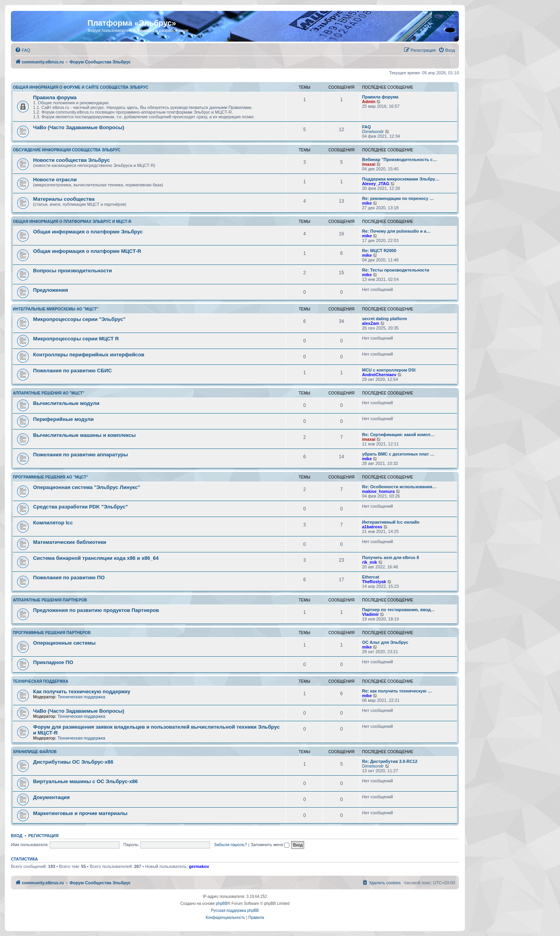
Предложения (51, 290)
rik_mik (370, 562)
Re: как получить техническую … (397, 691)
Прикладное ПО (53, 662)
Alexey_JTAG (376, 184)
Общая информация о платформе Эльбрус (88, 232)
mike (367, 203)
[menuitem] (23, 50)
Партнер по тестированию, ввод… (399, 610)
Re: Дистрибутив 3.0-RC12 (390, 761)
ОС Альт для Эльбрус (385, 642)
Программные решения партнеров (52, 633)
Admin (369, 102)
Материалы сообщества (64, 199)
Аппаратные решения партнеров (50, 600)
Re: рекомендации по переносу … (398, 198)
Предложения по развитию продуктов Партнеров (96, 610)
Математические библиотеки (70, 542)
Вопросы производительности (73, 271)
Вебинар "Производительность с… (400, 160)
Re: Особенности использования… (399, 487)
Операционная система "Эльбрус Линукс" (87, 487)
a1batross (372, 527)
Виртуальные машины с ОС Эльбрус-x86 (85, 781)
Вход (17, 836)
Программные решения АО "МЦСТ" (51, 477)
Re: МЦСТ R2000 (379, 251)
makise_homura (378, 491)
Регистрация (44, 836)
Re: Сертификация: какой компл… (398, 435)
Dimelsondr (373, 131)
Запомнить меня (270, 845)
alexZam (371, 323)
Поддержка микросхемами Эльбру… (401, 179)
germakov (199, 866)
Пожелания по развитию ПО (69, 578)
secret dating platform (385, 319)
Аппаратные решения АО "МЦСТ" (49, 393)
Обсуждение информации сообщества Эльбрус (67, 150)
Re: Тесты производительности (396, 270)
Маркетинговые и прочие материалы (80, 813)
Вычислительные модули (66, 403)
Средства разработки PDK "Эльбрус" (80, 507)
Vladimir (370, 614)
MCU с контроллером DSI (389, 370)
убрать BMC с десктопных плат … (398, 454)
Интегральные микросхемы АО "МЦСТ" (56, 309)
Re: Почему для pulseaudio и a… (396, 231)
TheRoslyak (374, 582)
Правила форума (55, 97)
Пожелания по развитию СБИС (73, 371)
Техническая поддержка (41, 681)
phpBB (222, 904)
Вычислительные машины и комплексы (84, 435)
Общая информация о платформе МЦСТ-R (87, 251)
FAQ (367, 127)
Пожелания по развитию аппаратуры (80, 455)
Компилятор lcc (53, 523)
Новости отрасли (55, 180)
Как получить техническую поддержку (82, 691)
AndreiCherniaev (379, 375)
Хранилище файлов (35, 752)
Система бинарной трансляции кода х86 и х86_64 (96, 558)
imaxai (369, 164)
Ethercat (371, 577)
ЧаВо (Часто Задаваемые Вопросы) (79, 127)
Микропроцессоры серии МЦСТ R (76, 339)
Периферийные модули (63, 419)
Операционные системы (64, 643)
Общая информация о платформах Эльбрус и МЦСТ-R (72, 222)
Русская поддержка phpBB (235, 911)
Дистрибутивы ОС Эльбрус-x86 (73, 762)
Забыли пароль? (230, 845)
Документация (51, 797)
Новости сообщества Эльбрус (71, 160)
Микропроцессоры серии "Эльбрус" (79, 319)
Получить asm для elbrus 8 (390, 557)
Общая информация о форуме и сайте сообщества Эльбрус (80, 87)
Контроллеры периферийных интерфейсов (89, 355)
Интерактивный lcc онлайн (391, 522)
